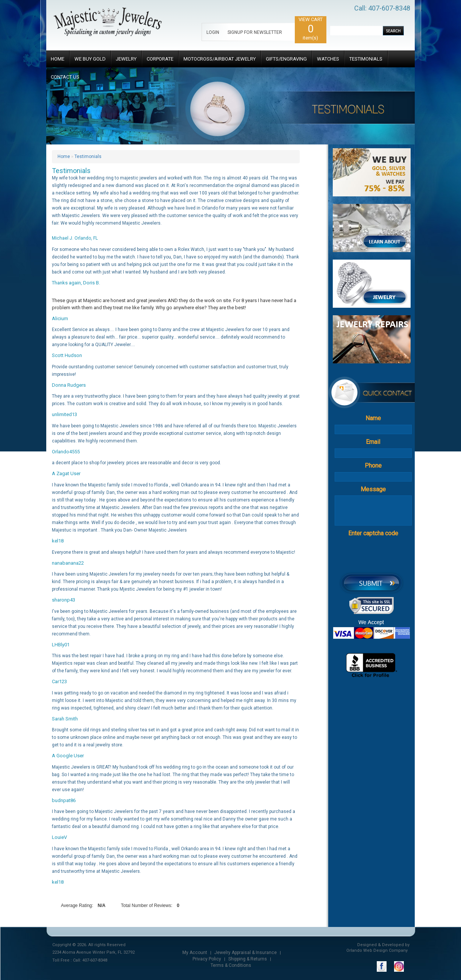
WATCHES (328, 59)
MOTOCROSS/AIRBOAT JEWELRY (220, 59)
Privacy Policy (207, 959)
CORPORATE (160, 59)
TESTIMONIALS (366, 59)
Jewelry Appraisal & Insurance (246, 953)
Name (373, 418)
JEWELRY (126, 59)
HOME (58, 59)
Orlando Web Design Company (377, 950)
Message (373, 489)
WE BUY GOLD (90, 59)
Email (373, 442)
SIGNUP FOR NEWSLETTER (255, 32)
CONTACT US (65, 77)
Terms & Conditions (231, 965)
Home (64, 156)
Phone (373, 466)
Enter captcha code (373, 533)
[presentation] (385, 555)
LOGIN (213, 32)
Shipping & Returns (248, 959)
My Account (195, 953)
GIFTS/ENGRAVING (286, 59)
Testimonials (88, 156)
